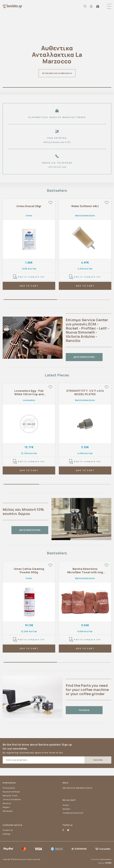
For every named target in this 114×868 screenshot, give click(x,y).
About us (7, 803)
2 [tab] (84, 300)
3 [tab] (93, 485)
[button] (109, 6)
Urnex (29, 216)
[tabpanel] (57, 47)
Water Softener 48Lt (85, 206)
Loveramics (29, 400)
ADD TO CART (29, 286)
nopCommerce (105, 859)
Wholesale (8, 811)
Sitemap (6, 834)
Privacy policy (9, 788)
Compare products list (73, 813)
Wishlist (66, 809)
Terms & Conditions (12, 799)
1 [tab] (57, 88)
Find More (84, 710)
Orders (66, 805)
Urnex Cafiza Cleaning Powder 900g (29, 571)
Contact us (8, 830)
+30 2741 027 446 (57, 167)
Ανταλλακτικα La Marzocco (57, 73)
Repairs (6, 807)
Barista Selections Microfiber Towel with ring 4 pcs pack (85, 571)
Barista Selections (85, 216)
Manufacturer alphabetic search (78, 788)
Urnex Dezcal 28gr (29, 206)
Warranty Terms (10, 796)
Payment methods (11, 792)
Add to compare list (29, 277)
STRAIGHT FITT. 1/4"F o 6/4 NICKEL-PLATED (85, 392)
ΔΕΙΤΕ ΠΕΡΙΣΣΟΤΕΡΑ (84, 357)
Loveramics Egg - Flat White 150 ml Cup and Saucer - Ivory (29, 393)
